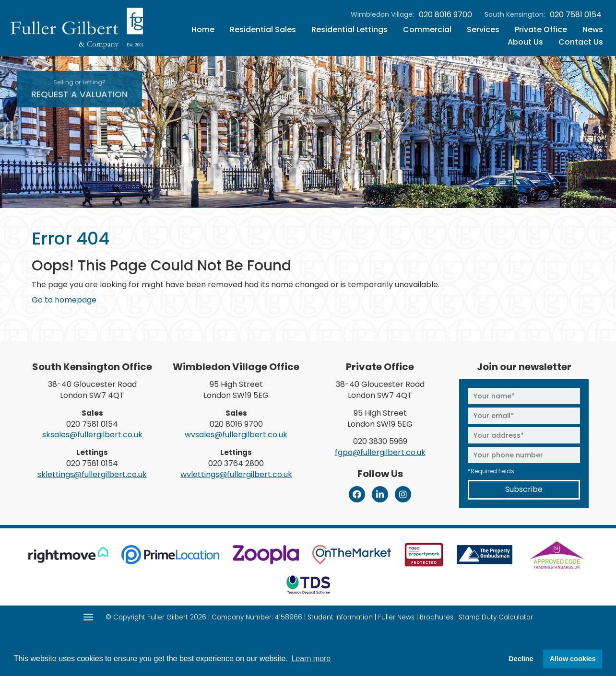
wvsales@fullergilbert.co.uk (236, 435)
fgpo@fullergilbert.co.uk (380, 452)
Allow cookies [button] (573, 659)
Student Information (340, 617)
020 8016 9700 (445, 15)
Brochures (437, 617)
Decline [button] (521, 659)
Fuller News (396, 617)
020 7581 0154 (576, 15)
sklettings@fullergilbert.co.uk (92, 474)
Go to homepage (64, 300)
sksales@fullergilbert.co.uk (92, 435)
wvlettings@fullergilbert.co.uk (236, 474)
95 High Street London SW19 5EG (236, 390)
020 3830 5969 (380, 441)
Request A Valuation (79, 89)
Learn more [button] (311, 659)
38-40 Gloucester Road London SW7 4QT (92, 390)
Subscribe (524, 489)
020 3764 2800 (236, 463)
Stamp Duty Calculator (496, 617)
